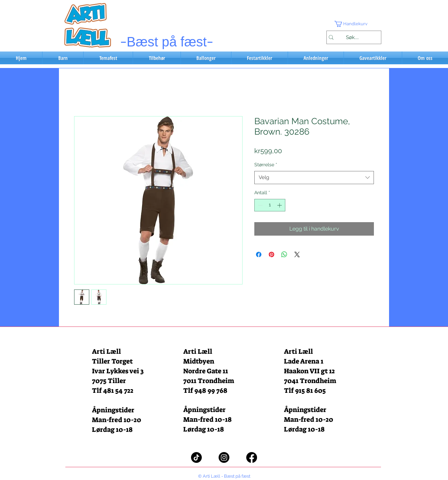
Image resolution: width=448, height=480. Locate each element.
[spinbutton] (270, 205)
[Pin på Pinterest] (271, 254)
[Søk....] (352, 37)
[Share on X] (297, 254)
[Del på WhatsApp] (284, 254)
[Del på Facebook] (259, 254)
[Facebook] (252, 457)
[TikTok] (196, 457)
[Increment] (280, 205)
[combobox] (314, 178)
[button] (354, 24)
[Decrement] (260, 205)
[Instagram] (224, 457)
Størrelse (266, 165)
